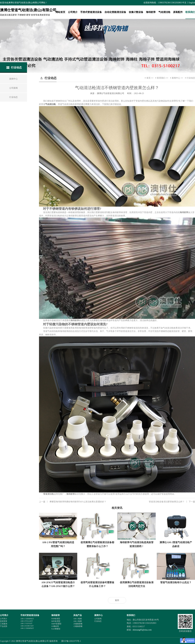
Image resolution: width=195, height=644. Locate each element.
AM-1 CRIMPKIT (27, 619)
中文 (184, 3)
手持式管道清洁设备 (91, 12)
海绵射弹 (151, 12)
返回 (117, 600)
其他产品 (78, 615)
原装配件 (178, 12)
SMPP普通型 (56, 624)
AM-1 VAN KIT (26, 623)
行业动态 (191, 78)
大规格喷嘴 (78, 624)
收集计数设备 (136, 12)
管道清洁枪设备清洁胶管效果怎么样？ (172, 502)
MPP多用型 (56, 621)
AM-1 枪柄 (78, 619)
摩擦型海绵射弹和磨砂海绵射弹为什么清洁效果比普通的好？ (73, 502)
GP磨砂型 (55, 626)
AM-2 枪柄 (78, 621)
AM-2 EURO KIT (27, 626)
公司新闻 (98, 619)
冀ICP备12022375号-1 (71, 641)
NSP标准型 (56, 619)
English (192, 3)
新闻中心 (176, 78)
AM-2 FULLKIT (27, 621)
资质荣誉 (4, 621)
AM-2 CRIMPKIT (27, 628)
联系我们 (190, 12)
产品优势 (4, 626)
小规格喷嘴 (78, 626)
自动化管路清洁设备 (115, 12)
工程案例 (4, 624)
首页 (148, 78)
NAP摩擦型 (56, 629)
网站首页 (60, 12)
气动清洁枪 (164, 12)
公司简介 (73, 12)
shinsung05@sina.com (142, 630)
